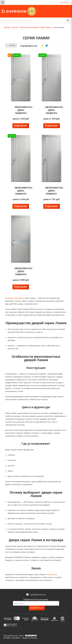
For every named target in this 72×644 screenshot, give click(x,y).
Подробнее (21, 126)
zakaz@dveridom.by (38, 595)
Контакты (65, 2)
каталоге (51, 574)
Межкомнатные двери (15, 298)
